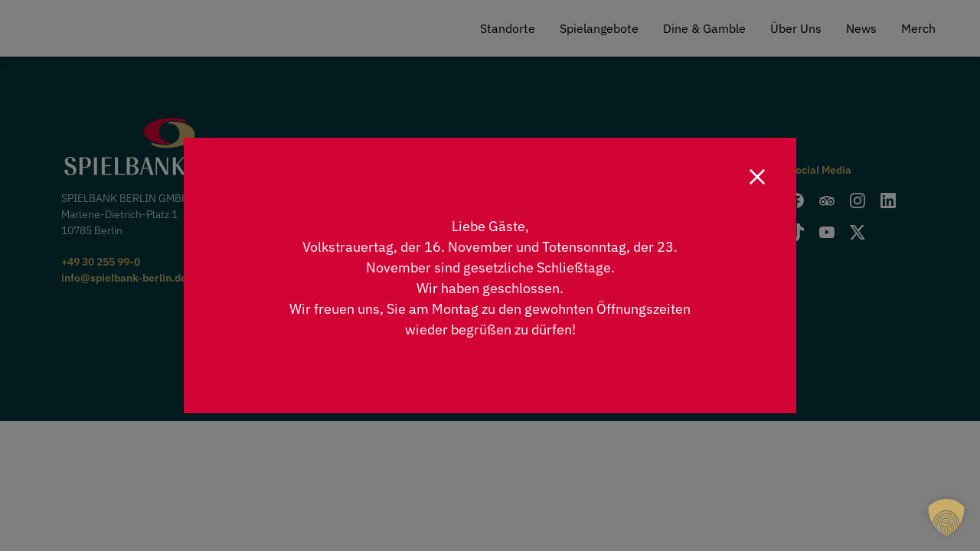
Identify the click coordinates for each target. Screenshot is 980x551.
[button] (946, 517)
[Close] (757, 177)
